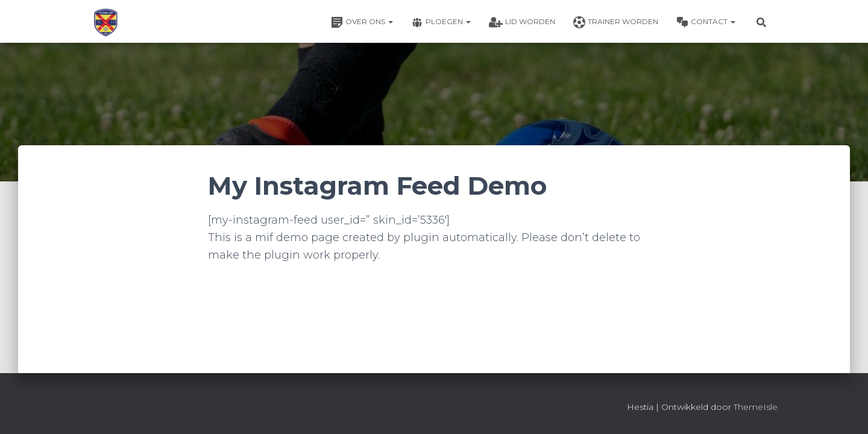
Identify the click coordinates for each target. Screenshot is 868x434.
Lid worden (522, 22)
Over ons (362, 22)
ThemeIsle (756, 407)
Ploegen (441, 22)
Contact (706, 22)
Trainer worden (616, 22)
